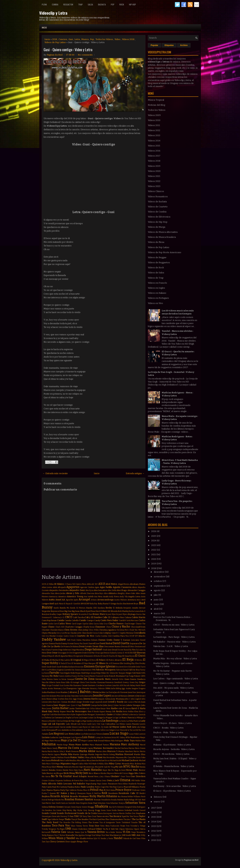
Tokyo (73, 826)
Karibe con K (118, 708)
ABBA (89, 584)
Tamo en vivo (103, 816)
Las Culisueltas (108, 724)
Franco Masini (90, 676)
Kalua (98, 709)
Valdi (113, 829)
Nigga (131, 773)
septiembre (160, 586)
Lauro (51, 727)
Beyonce (55, 611)
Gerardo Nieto (103, 679)
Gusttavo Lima (110, 685)
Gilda (67, 682)
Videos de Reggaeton (159, 262)
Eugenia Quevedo (64, 670)
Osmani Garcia (95, 781)
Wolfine (90, 838)
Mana (72, 745)
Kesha (119, 711)
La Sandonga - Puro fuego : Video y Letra (174, 637)
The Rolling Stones (79, 822)
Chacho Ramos (116, 624)
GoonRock (118, 682)
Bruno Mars (99, 614)
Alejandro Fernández (59, 590)
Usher (99, 829)
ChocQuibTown (138, 627)
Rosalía (114, 800)
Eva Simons (76, 670)
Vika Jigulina (80, 835)
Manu (92, 745)
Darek (85, 644)
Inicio (44, 28)
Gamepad (71, 679)
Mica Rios (82, 760)
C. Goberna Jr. (56, 617)
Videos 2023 (154, 186)
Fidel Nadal (136, 673)
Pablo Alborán (49, 784)
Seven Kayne (76, 807)
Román (97, 800)
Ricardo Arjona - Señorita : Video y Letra (174, 749)
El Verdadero (77, 663)
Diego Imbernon (65, 650)
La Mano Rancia (126, 718)
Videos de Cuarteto (158, 207)
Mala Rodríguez (117, 741)
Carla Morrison (132, 620)
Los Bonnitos (90, 730)
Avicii (139, 600)
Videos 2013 (154, 135)
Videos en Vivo (155, 303)
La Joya (91, 718)
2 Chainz (68, 584)
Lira (134, 727)
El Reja (128, 660)
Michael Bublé (116, 761)
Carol (74, 624)
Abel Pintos (111, 584)
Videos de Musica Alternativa (163, 232)
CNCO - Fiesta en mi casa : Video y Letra (174, 625)
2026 (154, 531)
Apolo (76, 600)
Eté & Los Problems (49, 670)
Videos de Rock (156, 268)
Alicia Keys (99, 593)
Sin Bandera (47, 810)
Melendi (55, 760)
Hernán (86, 688)
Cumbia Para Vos (121, 636)
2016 (154, 812)
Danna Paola (55, 643)
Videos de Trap (156, 278)
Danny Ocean (67, 643)
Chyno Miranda (49, 633)
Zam (44, 842)
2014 (154, 822)
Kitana (64, 715)
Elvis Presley (140, 663)
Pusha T (45, 793)
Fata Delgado (65, 673)
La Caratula (141, 715)
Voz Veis (105, 835)
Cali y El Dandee (93, 617)
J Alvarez (73, 692)
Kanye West (105, 709)
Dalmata (94, 640)
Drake (84, 653)
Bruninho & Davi (85, 614)
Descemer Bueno (113, 646)
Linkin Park (126, 727)
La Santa (122, 721)
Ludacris (54, 737)
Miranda (126, 764)
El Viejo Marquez (89, 663)
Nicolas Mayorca (107, 773)
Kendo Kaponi (99, 712)
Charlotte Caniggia (74, 627)
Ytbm (143, 838)
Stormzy (64, 816)
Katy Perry (54, 711)
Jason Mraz (57, 696)
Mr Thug (111, 767)
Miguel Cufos (78, 764)
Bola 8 (143, 611)
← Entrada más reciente (55, 473)
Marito (50, 751)
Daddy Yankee (54, 640)
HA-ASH (120, 685)
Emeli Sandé (57, 667)
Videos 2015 (154, 146)
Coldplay (107, 633)
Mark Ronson (72, 751)
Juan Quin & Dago (74, 705)
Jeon (113, 696)
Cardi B (122, 620)
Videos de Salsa (156, 273)
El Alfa (55, 656)
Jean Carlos (80, 696)
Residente (113, 793)
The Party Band (50, 822)
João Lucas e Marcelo (132, 702)
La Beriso (132, 715)
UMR (68, 829)
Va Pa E (107, 829)
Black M (99, 611)
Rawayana (82, 793)
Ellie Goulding (125, 663)
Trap (80, 4)
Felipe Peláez (101, 673)
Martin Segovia (95, 754)
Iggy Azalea (126, 688)
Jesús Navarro (47, 699)
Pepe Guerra (118, 787)
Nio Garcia (46, 777)
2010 (154, 840)
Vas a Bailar (110, 832)
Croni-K (73, 636)
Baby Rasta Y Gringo (107, 604)
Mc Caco (128, 757)
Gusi (71, 39)
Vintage (88, 835)
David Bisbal (106, 643)
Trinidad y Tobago (138, 826)
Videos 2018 (128, 39)
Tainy (85, 816)
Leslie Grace (72, 727)
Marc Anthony (130, 744)
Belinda (119, 608)
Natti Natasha (93, 770)
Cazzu (96, 624)
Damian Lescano (131, 640)
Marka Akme (87, 751)
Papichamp (91, 784)
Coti (43, 636)
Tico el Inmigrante (107, 822)
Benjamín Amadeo (131, 608)
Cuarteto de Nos (85, 636)
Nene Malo (132, 770)
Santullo (72, 803)
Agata (97, 587)
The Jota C (127, 819)
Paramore (113, 784)
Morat (98, 767)
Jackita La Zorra (107, 692)
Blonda (114, 611)
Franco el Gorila (102, 676)
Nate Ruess (79, 770)
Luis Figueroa (76, 737)
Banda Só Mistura (78, 608)
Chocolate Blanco (57, 630)
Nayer (105, 770)
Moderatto (68, 767)
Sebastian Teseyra (117, 803)
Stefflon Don (130, 813)
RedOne (98, 793)
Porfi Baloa (111, 790)
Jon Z (60, 702)
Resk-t (142, 793)
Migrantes (66, 764)
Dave (97, 644)
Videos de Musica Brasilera (162, 237)
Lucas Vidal (134, 734)
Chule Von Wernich (137, 630)
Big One (68, 611)
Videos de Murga (157, 227)
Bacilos (120, 604)
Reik (105, 793)
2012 (154, 831)
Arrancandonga (105, 600)
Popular (155, 45)
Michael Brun (104, 761)
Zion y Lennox (57, 841)
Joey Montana (118, 699)
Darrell (92, 643)
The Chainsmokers (114, 819)
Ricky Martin (98, 796)
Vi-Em (127, 832)
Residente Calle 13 (129, 793)
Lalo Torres (82, 724)
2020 (154, 559)
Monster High (78, 767)
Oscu (86, 781)
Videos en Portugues (158, 298)
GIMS (143, 676)
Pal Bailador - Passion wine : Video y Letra (174, 642)
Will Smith (126, 835)
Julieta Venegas (134, 705)
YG (99, 838)
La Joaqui (83, 718)
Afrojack (62, 587)
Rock (122, 4)
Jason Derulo (47, 696)
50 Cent (76, 584)
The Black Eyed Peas (97, 819)
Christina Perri (123, 630)
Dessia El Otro (128, 646)
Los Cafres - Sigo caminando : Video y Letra (176, 679)
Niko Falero (140, 773)
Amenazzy (53, 597)
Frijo (127, 676)
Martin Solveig (109, 754)
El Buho (97, 656)
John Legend (136, 699)
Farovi (47, 673)
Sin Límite (57, 810)
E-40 (125, 653)
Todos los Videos (104, 39)
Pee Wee (109, 787)
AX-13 (102, 584)
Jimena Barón (91, 699)
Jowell (105, 702)
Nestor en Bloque (55, 773)
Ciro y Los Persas (63, 633)
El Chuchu (111, 656)
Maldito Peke (140, 741)
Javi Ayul (65, 696)
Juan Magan (59, 705)
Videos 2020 (154, 171)
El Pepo (85, 660)
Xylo (95, 838)
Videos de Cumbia (157, 212)
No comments (85, 55)
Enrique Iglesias (105, 666)
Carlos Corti (53, 624)
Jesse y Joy (134, 696)
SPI (136, 800)
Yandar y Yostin (107, 838)
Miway (60, 767)
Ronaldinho (106, 800)
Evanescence (86, 670)
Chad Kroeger (130, 624)
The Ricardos (65, 822)
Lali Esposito (58, 724)
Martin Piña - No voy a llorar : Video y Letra (175, 659)
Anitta (52, 600)
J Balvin (84, 692)
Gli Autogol (75, 682)
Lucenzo (142, 734)
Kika (56, 715)
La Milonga (139, 718)
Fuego (131, 676)
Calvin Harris (139, 617)
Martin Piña (66, 754)
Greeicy (126, 682)
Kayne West (65, 711)
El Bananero (89, 656)
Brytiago (132, 614)
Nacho (135, 767)
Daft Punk (71, 640)
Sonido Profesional (67, 813)
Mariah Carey (86, 748)
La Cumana (57, 718)
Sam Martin (47, 803)
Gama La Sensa (60, 679)
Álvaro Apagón (71, 842)
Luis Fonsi (88, 737)
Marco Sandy (52, 748)
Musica (85, 39)
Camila (61, 620)
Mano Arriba (82, 745)
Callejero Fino (118, 617)
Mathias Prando (64, 758)
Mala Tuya (129, 741)
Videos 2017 (154, 156)
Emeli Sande (47, 667)
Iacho (113, 688)
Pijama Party (59, 790)
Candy (97, 620)
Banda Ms (65, 608)
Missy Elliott (51, 767)
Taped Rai (125, 816)
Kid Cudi (50, 715)
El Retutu (138, 660)
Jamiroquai (141, 692)
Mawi (100, 757)
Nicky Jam (82, 773)
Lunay (98, 737)
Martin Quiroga (80, 754)
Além (138, 593)
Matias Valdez (77, 757)
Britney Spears (70, 614)
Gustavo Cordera (96, 685)
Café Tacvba (79, 617)
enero (157, 802)
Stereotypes (47, 816)
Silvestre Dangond (124, 807)
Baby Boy (94, 604)
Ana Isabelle (89, 597)
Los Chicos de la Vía (124, 730)
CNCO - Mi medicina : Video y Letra (171, 754)
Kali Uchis (91, 709)
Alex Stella (112, 590)
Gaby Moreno (47, 679)
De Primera (65, 647)
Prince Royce (123, 790)
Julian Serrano (120, 705)
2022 (154, 550)
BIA (79, 604)
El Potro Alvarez (114, 660)
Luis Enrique (65, 737)
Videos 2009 (154, 115)
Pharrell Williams (131, 787)
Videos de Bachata (157, 202)
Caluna (128, 617)
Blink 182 (106, 611)
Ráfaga (132, 800)
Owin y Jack (113, 780)
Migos (58, 764)
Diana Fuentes (52, 650)
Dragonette (77, 653)
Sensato (67, 807)
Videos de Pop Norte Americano (165, 252)
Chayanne (100, 627)
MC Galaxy (121, 737)
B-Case (74, 604)
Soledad (128, 810)
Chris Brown (71, 630)
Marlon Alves (101, 751)
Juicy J (111, 705)
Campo (90, 620)
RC (58, 793)
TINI (76, 816)
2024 (154, 541)
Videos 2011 (154, 125)
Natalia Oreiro (55, 770)
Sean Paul (93, 803)
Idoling (119, 688)
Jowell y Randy (116, 702)
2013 (154, 826)
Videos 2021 (154, 176)
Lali (49, 724)
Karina (128, 709)
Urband (92, 829)
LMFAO (125, 714)
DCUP (132, 636)
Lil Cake (91, 727)
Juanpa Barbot (97, 705)
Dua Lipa (100, 653)
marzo (157, 613)
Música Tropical (156, 100)
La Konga (98, 718)
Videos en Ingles (156, 288)
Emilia (65, 667)
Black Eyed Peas (88, 611)
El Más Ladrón (64, 660)
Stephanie (141, 813)
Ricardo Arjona (60, 796)
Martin (136, 751)
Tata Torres (134, 816)
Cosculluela (140, 633)
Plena (44, 4)
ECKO (130, 653)
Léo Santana (106, 737)
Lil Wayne (114, 727)
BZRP (87, 604)
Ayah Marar (59, 604)
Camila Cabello (72, 620)
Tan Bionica (115, 816)
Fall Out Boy (134, 670)
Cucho (98, 636)
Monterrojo (89, 767)
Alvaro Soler (130, 593)
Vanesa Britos (96, 832)
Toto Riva (105, 826)
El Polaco (101, 660)
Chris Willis (94, 630)
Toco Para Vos (61, 826)
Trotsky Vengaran (49, 829)
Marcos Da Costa (69, 748)
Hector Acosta (47, 688)
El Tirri (68, 663)
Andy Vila (124, 597)
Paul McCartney (59, 787)
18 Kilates (59, 584)
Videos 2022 (154, 181)
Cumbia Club (106, 636)
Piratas (80, 790)
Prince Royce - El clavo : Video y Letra (172, 723)
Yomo (138, 838)
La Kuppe (108, 718)
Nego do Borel (120, 770)
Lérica (114, 737)
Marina (131, 748)
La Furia (75, 718)
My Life (119, 767)
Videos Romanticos (158, 197)
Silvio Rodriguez (139, 807)
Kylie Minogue (89, 715)
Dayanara (134, 643)
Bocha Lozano (134, 611)
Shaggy (91, 807)
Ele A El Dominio (113, 663)
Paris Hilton (123, 784)
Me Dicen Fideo (139, 758)
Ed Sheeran (139, 653)
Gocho (93, 682)
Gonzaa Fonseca (105, 682)
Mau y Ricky (91, 757)
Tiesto (118, 822)
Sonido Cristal (49, 813)
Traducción (115, 826)
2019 (154, 564)
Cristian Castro (62, 636)
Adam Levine (47, 587)
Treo (128, 826)
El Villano (101, 663)
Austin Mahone (121, 600)
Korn (69, 715)
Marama (115, 744)
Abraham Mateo (138, 584)
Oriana (45, 781)
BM (82, 604)
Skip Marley (67, 810)
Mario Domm (140, 748)
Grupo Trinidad (53, 685)
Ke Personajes (79, 711)
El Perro (93, 660)
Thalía (68, 819)
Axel (52, 603)
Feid (83, 673)
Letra (77, 39)
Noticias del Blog (156, 105)
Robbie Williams (134, 797)
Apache (69, 600)
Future (137, 676)
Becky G (110, 608)
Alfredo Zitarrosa (87, 593)
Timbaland (126, 822)
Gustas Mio (68, 685)
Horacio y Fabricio (97, 688)
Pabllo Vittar (140, 781)
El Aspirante (78, 656)
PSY (133, 780)
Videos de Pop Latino (55, 42)
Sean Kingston (82, 803)
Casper (79, 624)
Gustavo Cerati (80, 685)
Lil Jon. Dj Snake (102, 727)
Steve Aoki (56, 816)
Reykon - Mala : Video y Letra (168, 732)
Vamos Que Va (81, 832)
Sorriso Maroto (119, 813)
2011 (154, 835)
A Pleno (83, 584)
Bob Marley (123, 611)
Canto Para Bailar (109, 620)
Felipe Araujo (91, 673)
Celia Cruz (103, 624)
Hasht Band (140, 685)
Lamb (89, 724)
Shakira (101, 806)
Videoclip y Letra (53, 13)
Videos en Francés (157, 283)
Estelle (133, 667)
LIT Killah (117, 715)
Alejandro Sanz (77, 590)
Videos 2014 (154, 141)
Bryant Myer (111, 614)
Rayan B (90, 793)
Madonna (135, 737)
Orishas (51, 781)
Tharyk (74, 819)
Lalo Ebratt (71, 724)
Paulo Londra (87, 787)
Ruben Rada (123, 800)
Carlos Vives (65, 624)
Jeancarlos (89, 696)
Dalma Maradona (83, 640)
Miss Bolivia (135, 764)
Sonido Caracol (139, 810)
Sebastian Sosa (104, 803)
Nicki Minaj (69, 773)
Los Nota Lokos (73, 734)
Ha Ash (127, 685)
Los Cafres (101, 730)
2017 (154, 808)
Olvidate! (115, 776)
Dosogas (62, 653)
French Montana (117, 676)
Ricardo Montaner (79, 796)
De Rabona (74, 647)
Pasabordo (133, 784)
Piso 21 (86, 790)
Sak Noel (142, 800)
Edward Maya (47, 656)
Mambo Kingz (62, 745)
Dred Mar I (91, 653)
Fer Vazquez (120, 673)
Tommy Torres (82, 826)
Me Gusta (46, 760)
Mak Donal (99, 741)
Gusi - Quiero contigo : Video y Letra (68, 49)
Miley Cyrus (115, 764)
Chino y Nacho (121, 627)
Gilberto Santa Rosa (57, 682)
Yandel (118, 838)
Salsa (90, 4)
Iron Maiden (62, 692)
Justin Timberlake (78, 708)
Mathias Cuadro (49, 757)
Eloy (133, 663)
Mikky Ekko (104, 764)
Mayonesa (120, 758)
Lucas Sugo (119, 733)
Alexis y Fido (73, 593)
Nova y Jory (99, 777)
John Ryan (53, 702)
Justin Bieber (61, 708)
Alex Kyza (89, 590)
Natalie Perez (68, 770)
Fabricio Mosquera (106, 670)
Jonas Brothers (69, 702)
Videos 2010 (154, 120)
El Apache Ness (66, 656)
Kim (59, 715)
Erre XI (127, 667)
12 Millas (50, 584)
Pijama (50, 790)
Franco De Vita (77, 676)
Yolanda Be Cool (129, 838)
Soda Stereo (118, 810)
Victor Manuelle (67, 835)
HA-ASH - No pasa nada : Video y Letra (173, 688)
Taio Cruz (92, 816)
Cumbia (55, 4)
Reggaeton (68, 4)
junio (156, 600)
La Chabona (46, 718)
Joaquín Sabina (104, 699)
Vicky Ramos (48, 835)
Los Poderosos (86, 734)
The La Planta (139, 819)
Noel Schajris (80, 776)
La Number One (53, 721)
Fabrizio (119, 670)
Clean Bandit (87, 633)
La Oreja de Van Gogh (70, 721)
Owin (104, 781)
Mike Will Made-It (91, 764)
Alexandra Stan (48, 593)
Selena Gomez (56, 807)
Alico (106, 593)
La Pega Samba (86, 721)
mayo (157, 604)
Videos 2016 (154, 151)
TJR (81, 816)
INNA (108, 688)
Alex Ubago (122, 590)
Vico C (57, 835)
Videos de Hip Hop (158, 222)
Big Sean (76, 611)
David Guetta (121, 643)
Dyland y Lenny (116, 653)
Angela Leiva (134, 597)
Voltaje (98, 835)
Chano (51, 627)
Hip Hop (132, 4)
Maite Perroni (55, 741)
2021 (154, 555)
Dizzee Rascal (123, 650)
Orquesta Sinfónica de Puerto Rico (69, 781)
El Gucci (140, 656)
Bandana (101, 608)
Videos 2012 (154, 130)
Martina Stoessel (124, 754)
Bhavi (62, 611)
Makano (107, 741)
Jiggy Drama (78, 699)
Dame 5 (118, 640)
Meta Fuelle (65, 761)
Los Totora (97, 734)
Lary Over (96, 724)
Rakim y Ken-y (69, 793)
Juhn (105, 705)
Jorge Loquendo (96, 702)
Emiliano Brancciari (76, 667)
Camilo (83, 620)
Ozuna (125, 780)
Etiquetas (169, 45)
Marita (44, 751)
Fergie (129, 673)
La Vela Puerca (133, 721)
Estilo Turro (141, 667)
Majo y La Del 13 (71, 740)
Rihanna (112, 796)
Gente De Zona (85, 679)
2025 (154, 536)
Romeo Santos (84, 799)
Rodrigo (51, 800)
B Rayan (67, 604)
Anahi (106, 597)
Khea (136, 712)
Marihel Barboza (121, 748)
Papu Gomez (102, 784)
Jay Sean (72, 696)
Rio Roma (122, 796)
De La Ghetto (54, 646)
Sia (110, 807)
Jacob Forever (121, 692)
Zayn (48, 842)
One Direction (138, 776)
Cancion (63, 39)
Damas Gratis (106, 640)
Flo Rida (54, 676)
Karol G (135, 708)
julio (156, 595)
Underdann (83, 829)
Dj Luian (140, 650)
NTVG (127, 767)
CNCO (69, 617)
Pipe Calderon (71, 790)
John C (128, 699)
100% (44, 584)
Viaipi (133, 832)
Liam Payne (83, 727)
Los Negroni (57, 734)
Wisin (52, 838)
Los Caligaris (111, 730)
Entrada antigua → (135, 473)
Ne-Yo (111, 770)
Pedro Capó (100, 787)
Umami (75, 829)
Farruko (54, 673)
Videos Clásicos (156, 191)
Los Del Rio (137, 730)
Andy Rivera (114, 597)
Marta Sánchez (126, 751)
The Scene (93, 822)
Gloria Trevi (85, 682)
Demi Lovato (85, 646)
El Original (76, 660)
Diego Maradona (78, 650)
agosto (157, 590)
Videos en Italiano (157, 293)
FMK (94, 670)
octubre (158, 581)
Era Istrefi (120, 667)
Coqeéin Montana (126, 633)
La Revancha (97, 721)
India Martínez (49, 692)
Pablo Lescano (65, 784)
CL (63, 617)
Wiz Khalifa (81, 838)
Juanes (86, 705)
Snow (109, 810)
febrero (158, 797)
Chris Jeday (83, 630)
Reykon (46, 796)
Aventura (132, 600)
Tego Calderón (53, 819)
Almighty (121, 593)
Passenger (141, 784)
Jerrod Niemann (122, 696)
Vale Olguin (120, 829)
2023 (154, 545)
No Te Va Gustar (61, 776)
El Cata (103, 656)
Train (123, 826)
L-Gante (109, 714)
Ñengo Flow (82, 842)
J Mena (95, 692)
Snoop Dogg (94, 810)
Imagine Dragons (139, 688)
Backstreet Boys (131, 604)
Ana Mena (98, 597)
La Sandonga (110, 721)
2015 (154, 817)
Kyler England (77, 715)
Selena (45, 807)
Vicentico (141, 832)
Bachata (102, 4)
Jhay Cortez (59, 699)
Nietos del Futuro (121, 773)
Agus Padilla (106, 587)
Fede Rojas (76, 673)
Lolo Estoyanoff (49, 730)
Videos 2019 (154, 166)
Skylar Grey (82, 810)
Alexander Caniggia (136, 590)
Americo (62, 597)
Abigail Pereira (124, 584)
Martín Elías (140, 754)
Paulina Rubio (74, 787)
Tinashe (134, 822)
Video (117, 39)
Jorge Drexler (83, 702)
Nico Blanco (94, 773)
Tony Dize (94, 826)
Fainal (125, 670)
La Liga (115, 718)
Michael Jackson (130, 760)
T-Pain (71, 816)
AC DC (95, 584)
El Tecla (62, 663)
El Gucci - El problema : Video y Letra (172, 791)
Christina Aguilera (108, 630)
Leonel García (60, 727)
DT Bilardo (140, 636)
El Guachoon (128, 656)
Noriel (91, 776)
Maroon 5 (112, 751)
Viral (93, 835)
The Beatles (83, 819)
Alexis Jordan (60, 593)
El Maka (46, 660)
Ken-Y (90, 711)
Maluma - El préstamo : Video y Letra (172, 745)
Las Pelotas (121, 724)
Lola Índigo (141, 727)
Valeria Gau (59, 832)
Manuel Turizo (102, 745)
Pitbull (94, 790)
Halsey (133, 685)
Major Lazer (87, 741)
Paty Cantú (47, 787)
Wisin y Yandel (66, 838)
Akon (134, 587)
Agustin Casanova (122, 587)
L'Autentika (99, 715)
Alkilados (113, 593)
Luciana (46, 737)
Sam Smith (56, 803)
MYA (128, 737)
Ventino (119, 832)
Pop (113, 4)
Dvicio (106, 653)
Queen (53, 793)
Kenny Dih (110, 711)
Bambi (56, 608)
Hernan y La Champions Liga (67, 688)
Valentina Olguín (132, 829)
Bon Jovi (46, 614)
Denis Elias (98, 646)
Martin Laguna (54, 754)
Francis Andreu (65, 676)
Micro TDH (51, 764)
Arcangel (84, 599)
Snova (103, 810)
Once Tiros (125, 777)
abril (156, 609)
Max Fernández (109, 758)
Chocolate (46, 630)
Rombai (70, 799)
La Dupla (67, 718)
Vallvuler (71, 832)
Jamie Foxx (132, 692)
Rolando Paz (59, 800)
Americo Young (75, 596)
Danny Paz (78, 644)
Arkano (94, 600)
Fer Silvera (111, 673)
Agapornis (73, 587)
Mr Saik (104, 767)
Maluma (49, 744)
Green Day (134, 682)
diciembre (159, 572)
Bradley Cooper (56, 614)
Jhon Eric (69, 699)
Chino (109, 627)
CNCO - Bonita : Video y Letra (168, 728)
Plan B (102, 790)
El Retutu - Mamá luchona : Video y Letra (174, 766)
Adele (55, 587)
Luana (106, 734)
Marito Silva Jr (59, 751)
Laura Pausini (132, 724)
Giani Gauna (130, 679)
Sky (75, 810)
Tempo (61, 819)
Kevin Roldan (128, 712)
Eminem (90, 666)
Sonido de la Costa (87, 813)
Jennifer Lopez (102, 696)
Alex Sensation (101, 590)
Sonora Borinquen (105, 813)
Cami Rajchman (49, 620)
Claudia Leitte (76, 633)
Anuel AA (60, 600)
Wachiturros (116, 835)
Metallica (73, 761)
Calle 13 (106, 617)
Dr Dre (70, 653)
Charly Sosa (89, 627)
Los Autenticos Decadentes (70, 730)
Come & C (115, 633)
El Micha (54, 660)
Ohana (107, 777)
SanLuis (65, 803)
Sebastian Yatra (135, 803)
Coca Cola (97, 633)
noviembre (160, 577)
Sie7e (114, 807)
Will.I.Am (136, 835)
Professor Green (139, 790)
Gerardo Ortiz (118, 679)
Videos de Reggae (157, 257)
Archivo (184, 45)
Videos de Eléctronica (159, 217)
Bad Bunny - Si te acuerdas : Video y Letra (175, 786)
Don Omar (52, 653)
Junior (49, 709)
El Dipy (119, 656)
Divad (115, 650)
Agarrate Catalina (87, 587)
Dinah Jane (107, 650)
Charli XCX (60, 627)
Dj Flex (132, 650)
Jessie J (143, 696)
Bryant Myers (122, 614)
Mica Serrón (92, 760)
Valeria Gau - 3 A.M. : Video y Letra (171, 646)
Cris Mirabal (51, 636)
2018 (55, 39)
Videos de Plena (156, 242)
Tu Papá (61, 829)
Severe (85, 807)
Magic (47, 741)
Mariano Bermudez (104, 748)
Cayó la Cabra (88, 624)
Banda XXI (91, 608)
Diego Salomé (93, 649)
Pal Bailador (79, 784)
